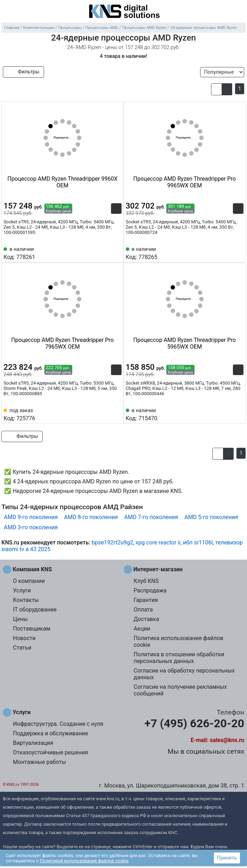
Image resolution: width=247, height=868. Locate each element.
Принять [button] (227, 858)
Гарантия (146, 600)
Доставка (146, 619)
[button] (217, 89)
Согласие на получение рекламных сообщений (180, 690)
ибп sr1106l (198, 542)
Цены (20, 619)
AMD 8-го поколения (91, 517)
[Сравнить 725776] (105, 414)
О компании (29, 581)
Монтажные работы (40, 762)
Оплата (143, 610)
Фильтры (23, 72)
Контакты (26, 600)
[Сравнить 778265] (227, 253)
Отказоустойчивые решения (51, 752)
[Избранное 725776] (116, 414)
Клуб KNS (146, 581)
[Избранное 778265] (238, 253)
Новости (24, 638)
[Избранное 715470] (238, 414)
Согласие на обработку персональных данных (184, 674)
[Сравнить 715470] (227, 414)
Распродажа (150, 590)
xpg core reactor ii (158, 542)
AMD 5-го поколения (211, 517)
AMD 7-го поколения (151, 517)
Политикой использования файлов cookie (84, 861)
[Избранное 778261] (116, 253)
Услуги (22, 590)
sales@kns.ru (227, 740)
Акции (142, 629)
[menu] (7, 12)
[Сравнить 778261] (105, 253)
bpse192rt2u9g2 (112, 542)
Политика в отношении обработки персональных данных (179, 658)
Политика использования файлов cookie (178, 641)
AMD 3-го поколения (31, 527)
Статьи (22, 648)
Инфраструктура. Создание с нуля (58, 724)
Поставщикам (32, 629)
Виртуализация (33, 743)
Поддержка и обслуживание (51, 733)
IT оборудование (35, 610)
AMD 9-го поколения (31, 517)
